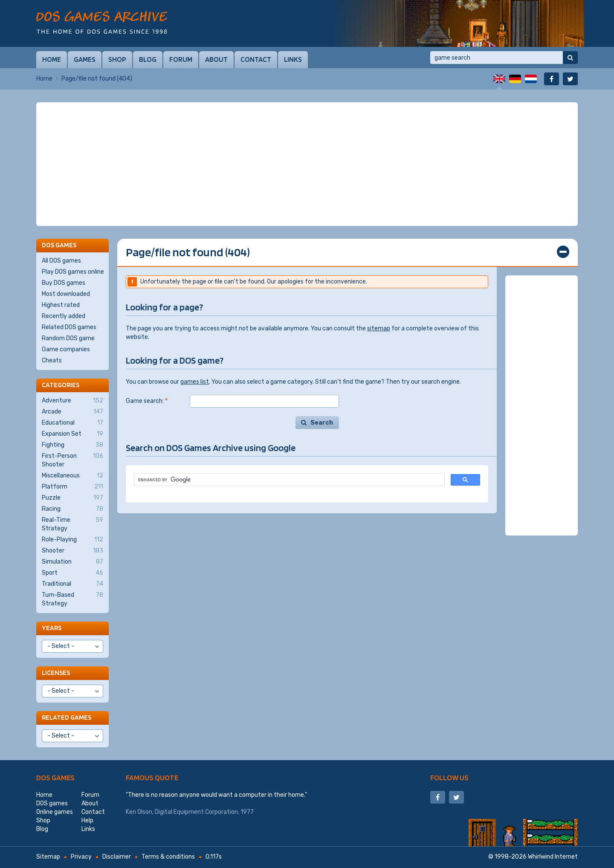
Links (293, 59)
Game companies (66, 349)
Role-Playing (72, 540)
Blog (148, 59)
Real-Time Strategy (72, 524)
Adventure (72, 401)
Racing (72, 509)
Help (87, 820)
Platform (72, 487)
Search (322, 423)
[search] (288, 480)
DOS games (55, 777)
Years (52, 628)
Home (52, 59)
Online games (55, 812)
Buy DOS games (64, 283)
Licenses (56, 673)
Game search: (147, 401)
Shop (117, 59)
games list (195, 382)
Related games (67, 717)
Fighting (72, 445)
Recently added (64, 316)
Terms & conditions (168, 857)
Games (85, 59)
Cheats (52, 360)
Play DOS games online (73, 272)
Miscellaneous (72, 476)
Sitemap (48, 857)
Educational (72, 423)
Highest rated (61, 305)
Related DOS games (69, 327)
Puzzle (72, 498)
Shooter (72, 551)
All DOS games (61, 261)
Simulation (72, 562)
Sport (72, 573)
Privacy (81, 857)
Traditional (72, 584)
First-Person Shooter (72, 460)
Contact (256, 59)
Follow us (449, 777)
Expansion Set (72, 434)
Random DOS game (68, 338)
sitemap (379, 328)
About (216, 59)
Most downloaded (66, 294)
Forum (181, 59)
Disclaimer (117, 857)
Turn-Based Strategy (72, 599)
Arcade (72, 412)
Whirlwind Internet (553, 857)
